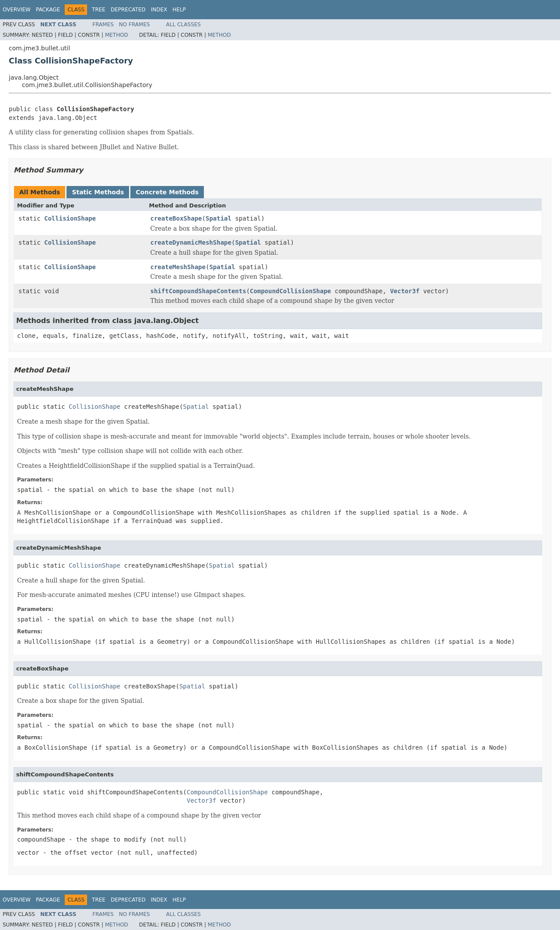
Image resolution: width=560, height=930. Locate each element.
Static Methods (98, 192)
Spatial (219, 218)
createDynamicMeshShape (191, 242)
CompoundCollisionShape (290, 291)
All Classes (184, 25)
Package (48, 10)
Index (159, 10)
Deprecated (128, 10)
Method (117, 35)
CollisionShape (70, 218)
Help (179, 10)
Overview (17, 10)
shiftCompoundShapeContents (198, 291)
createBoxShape (176, 218)
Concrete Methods (167, 192)
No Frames (135, 25)
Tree (99, 10)
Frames (103, 25)
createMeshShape (178, 267)
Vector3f (404, 291)
